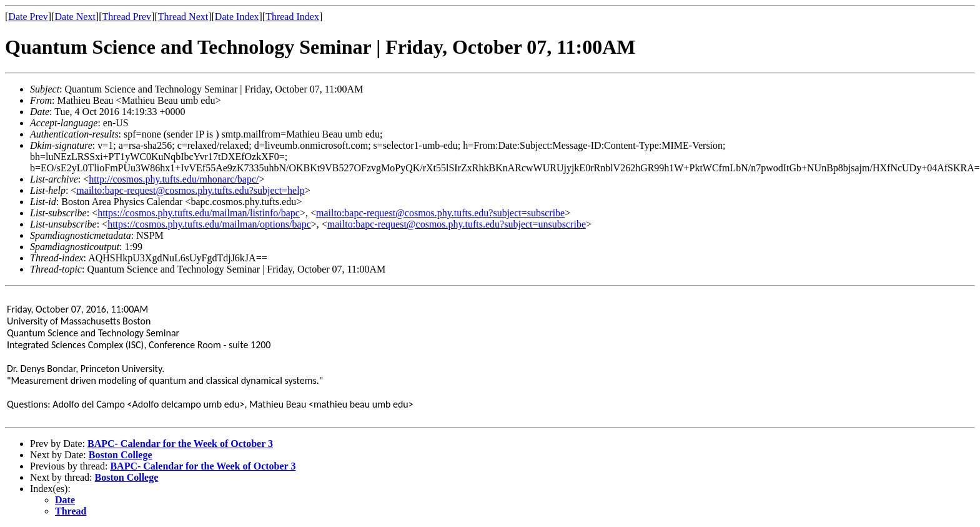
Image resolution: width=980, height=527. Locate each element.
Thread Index (292, 17)
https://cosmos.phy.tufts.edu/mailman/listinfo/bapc (199, 213)
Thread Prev (126, 17)
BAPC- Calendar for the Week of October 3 (180, 444)
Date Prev (28, 17)
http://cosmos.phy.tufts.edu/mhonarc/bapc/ (174, 179)
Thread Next (183, 17)
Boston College (121, 455)
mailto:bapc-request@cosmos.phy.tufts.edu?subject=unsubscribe (457, 224)
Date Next (75, 17)
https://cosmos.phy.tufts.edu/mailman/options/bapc (209, 224)
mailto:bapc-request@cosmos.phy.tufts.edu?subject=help (190, 190)
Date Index (237, 17)
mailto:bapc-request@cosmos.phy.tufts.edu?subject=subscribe (440, 213)
